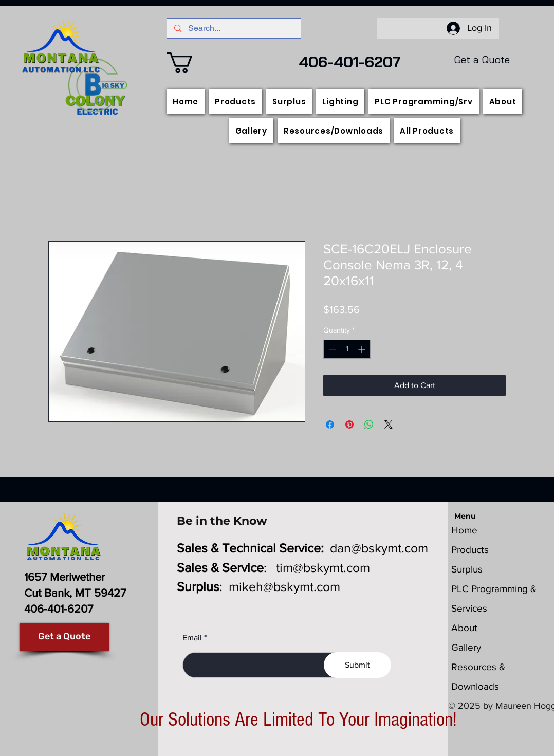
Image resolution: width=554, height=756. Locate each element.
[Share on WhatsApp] (369, 425)
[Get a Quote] (64, 637)
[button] (192, 63)
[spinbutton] (347, 349)
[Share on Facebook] (330, 425)
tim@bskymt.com (323, 567)
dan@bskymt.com (379, 548)
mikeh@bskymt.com (284, 586)
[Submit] (357, 665)
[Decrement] (331, 349)
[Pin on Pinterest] (349, 425)
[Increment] (363, 349)
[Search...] (234, 28)
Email (192, 638)
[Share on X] (389, 425)
